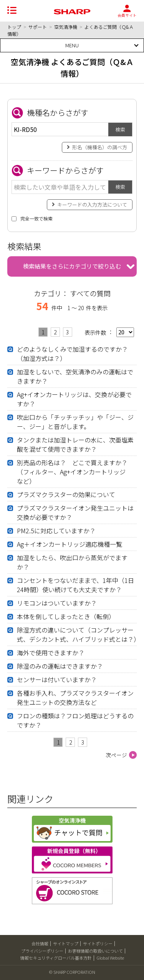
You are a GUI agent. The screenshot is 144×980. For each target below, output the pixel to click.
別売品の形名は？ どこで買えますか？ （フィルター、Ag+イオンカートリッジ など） (75, 472)
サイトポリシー (98, 943)
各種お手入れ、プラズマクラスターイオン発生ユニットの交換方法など (75, 698)
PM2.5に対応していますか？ (56, 531)
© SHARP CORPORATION (72, 972)
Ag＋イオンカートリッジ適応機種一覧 (70, 544)
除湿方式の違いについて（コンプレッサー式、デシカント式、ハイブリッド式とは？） (78, 634)
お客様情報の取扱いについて (95, 951)
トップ (14, 27)
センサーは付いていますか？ (57, 679)
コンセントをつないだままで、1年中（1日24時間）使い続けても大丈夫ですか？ (75, 585)
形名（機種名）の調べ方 (100, 147)
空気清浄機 (66, 27)
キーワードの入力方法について (92, 205)
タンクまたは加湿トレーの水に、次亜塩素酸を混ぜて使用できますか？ (75, 444)
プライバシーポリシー (42, 951)
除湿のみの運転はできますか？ (60, 666)
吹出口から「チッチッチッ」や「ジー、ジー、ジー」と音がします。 (75, 422)
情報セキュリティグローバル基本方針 (56, 958)
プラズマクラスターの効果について (66, 494)
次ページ (116, 755)
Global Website (110, 958)
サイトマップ (66, 943)
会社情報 (40, 943)
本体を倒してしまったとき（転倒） (66, 616)
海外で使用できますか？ (51, 653)
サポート (38, 27)
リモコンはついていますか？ (57, 603)
